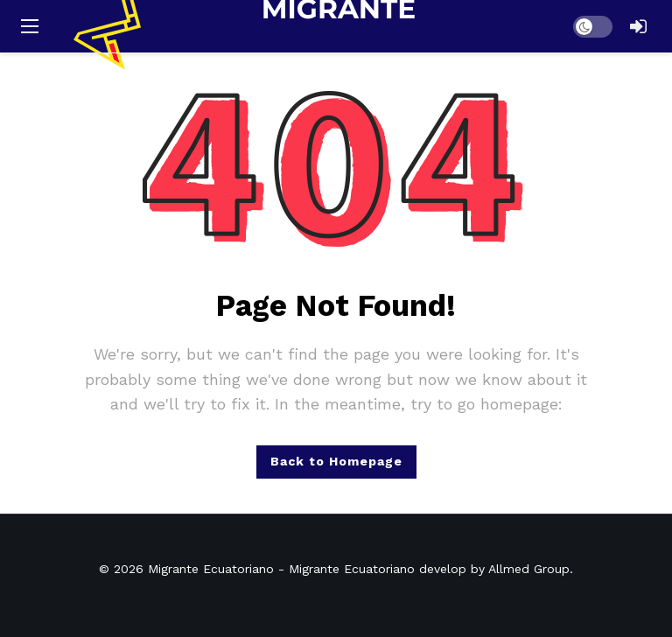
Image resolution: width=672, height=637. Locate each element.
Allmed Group (529, 569)
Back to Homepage (336, 461)
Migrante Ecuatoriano (211, 569)
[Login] (638, 26)
